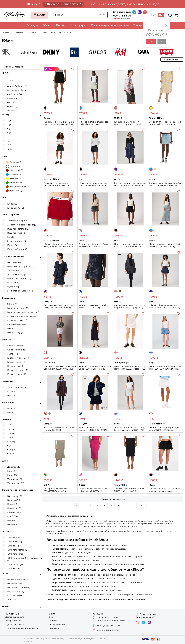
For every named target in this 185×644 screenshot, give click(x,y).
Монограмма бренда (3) (19, 279)
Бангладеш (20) (15, 496)
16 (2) (10, 149)
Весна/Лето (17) (15, 583)
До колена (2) (14, 467)
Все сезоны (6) (15, 596)
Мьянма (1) (12, 524)
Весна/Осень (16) (16, 592)
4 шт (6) (11, 442)
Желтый (151, 108)
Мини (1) (11, 408)
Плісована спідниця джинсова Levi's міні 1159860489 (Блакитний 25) (94, 124)
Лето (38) (12, 600)
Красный (45, 230)
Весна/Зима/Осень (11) (18, 579)
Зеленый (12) (14, 183)
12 (141, 505)
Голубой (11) (14, 174)
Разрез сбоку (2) (15, 332)
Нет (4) (11, 412)
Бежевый (155, 169)
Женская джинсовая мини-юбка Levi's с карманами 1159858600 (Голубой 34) (165, 185)
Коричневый (120, 291)
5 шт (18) (11, 450)
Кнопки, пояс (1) (15, 366)
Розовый (116, 353)
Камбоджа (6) (14, 512)
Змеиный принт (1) (17, 241)
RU (161, 15)
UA (155, 15)
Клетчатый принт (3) (17, 249)
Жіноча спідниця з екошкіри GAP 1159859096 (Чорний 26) (93, 184)
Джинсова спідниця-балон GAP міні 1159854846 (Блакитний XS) (165, 368)
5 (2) (9, 446)
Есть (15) (11, 391)
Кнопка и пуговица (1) (18, 358)
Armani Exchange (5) (17, 86)
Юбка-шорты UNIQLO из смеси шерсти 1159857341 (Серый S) (130, 307)
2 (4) (9, 121)
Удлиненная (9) (15, 479)
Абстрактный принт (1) (18, 221)
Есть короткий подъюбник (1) (22, 316)
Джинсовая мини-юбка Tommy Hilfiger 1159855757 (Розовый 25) (130, 368)
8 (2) (9, 133)
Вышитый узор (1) (16, 233)
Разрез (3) (12, 328)
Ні (162, 42)
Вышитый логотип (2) (18, 229)
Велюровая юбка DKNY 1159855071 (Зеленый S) (55, 490)
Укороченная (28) (16, 483)
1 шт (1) (11, 429)
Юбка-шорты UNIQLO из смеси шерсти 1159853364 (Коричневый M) (59, 430)
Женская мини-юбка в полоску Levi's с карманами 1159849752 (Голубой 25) (130, 430)
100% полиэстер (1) (17, 387)
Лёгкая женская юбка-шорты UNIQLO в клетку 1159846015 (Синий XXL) (58, 308)
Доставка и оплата (15, 617)
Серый (116, 108)
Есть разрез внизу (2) (18, 320)
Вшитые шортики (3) (18, 308)
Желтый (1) (13, 179)
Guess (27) (12, 106)
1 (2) (9, 425)
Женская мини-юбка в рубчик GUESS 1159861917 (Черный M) (59, 123)
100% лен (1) (13, 546)
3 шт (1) (11, 437)
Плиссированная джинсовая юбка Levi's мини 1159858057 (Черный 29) (129, 247)
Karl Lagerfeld (151, 52)
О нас (52, 617)
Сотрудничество (57, 625)
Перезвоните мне (121, 18)
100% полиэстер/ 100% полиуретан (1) (25, 559)
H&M (128, 52)
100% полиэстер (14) (17, 554)
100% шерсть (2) (15, 569)
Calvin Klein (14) (15, 94)
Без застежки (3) (16, 346)
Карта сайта (55, 628)
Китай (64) (13, 516)
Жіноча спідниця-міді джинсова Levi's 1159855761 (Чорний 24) (95, 368)
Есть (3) (11, 237)
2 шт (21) (11, 433)
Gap (82, 52)
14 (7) (10, 145)
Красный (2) (14, 191)
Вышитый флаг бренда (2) (20, 266)
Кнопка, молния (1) (16, 362)
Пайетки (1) (13, 283)
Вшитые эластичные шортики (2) (24, 312)
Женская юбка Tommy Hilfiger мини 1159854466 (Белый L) (164, 429)
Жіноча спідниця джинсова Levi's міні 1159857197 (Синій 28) (165, 307)
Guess (105, 52)
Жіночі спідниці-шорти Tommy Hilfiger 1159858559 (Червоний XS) (59, 247)
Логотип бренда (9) (17, 275)
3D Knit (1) (12, 304)
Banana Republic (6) (17, 90)
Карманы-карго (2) (17, 324)
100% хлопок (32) (15, 564)
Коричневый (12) (16, 187)
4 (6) (9, 125)
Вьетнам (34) (14, 500)
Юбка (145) (12, 204)
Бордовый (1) (15, 170)
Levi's (174, 52)
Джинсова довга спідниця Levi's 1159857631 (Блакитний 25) (165, 245)
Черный (45, 108)
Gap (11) (11, 102)
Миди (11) (12, 471)
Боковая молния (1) (17, 350)
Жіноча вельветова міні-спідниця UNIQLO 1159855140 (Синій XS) (93, 430)
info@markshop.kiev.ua (108, 630)
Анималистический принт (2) (22, 225)
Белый (45, 353)
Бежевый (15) (15, 162)
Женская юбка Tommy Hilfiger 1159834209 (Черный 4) (129, 490)
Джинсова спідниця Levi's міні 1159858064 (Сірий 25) (94, 245)
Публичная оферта (15, 625)
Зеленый (45, 475)
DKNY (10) (12, 98)
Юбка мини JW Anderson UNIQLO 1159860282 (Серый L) (129, 123)
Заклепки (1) (13, 271)
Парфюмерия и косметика (110, 25)
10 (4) (10, 137)
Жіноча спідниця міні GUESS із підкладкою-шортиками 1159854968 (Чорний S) (164, 491)
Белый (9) (13, 167)
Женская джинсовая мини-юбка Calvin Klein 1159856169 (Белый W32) (60, 369)
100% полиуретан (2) (17, 550)
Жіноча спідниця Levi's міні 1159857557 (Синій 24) (92, 307)
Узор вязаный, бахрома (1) (20, 291)
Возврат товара (13, 621)
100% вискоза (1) (15, 542)
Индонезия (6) (14, 508)
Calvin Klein (36, 52)
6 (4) (9, 129)
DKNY (59, 52)
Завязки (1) (13, 354)
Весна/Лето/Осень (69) (19, 587)
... (134, 505)
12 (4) (10, 141)
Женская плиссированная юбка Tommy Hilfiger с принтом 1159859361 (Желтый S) (165, 124)
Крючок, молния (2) (17, 374)
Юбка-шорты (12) (16, 208)
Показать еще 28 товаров (114, 499)
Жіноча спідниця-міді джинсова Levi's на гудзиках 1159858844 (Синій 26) (130, 185)
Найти (103, 15)
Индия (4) (12, 504)
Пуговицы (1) (14, 287)
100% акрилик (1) (16, 538)
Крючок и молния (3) (18, 370)
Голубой (81, 108)
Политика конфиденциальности (22, 628)
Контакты (54, 621)
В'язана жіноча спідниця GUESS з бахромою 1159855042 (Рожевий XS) (95, 491)
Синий (116, 169)
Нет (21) (11, 396)
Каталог (35, 15)
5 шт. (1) (11, 454)
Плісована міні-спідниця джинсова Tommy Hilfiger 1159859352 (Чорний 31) (57, 185)
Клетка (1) (12, 245)
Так (151, 42)
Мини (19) (12, 475)
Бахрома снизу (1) (16, 262)
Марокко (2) (13, 520)
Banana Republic (13, 52)
